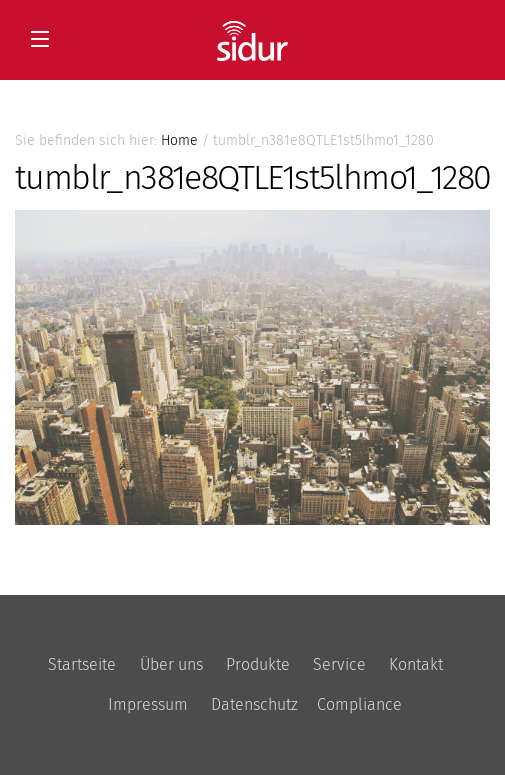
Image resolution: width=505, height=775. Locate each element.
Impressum (148, 704)
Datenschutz (254, 704)
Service (339, 664)
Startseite (82, 664)
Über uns (171, 664)
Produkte (258, 664)
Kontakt (416, 664)
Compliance (359, 704)
